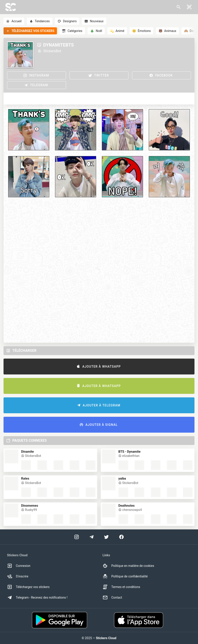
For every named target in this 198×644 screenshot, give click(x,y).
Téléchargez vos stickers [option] (28, 587)
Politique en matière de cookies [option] (128, 566)
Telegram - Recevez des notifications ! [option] (37, 597)
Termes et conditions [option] (121, 587)
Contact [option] (112, 597)
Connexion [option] (19, 566)
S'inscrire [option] (18, 576)
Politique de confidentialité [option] (125, 576)
